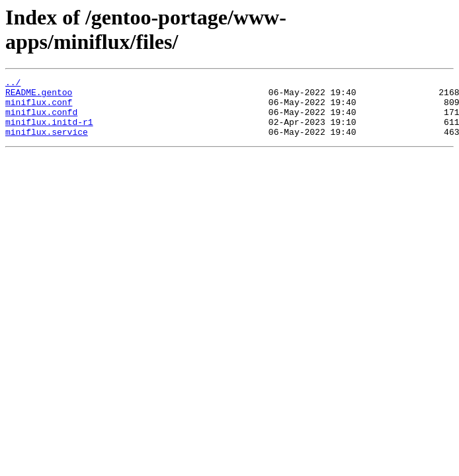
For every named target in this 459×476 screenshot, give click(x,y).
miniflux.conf (39, 108)
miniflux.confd (41, 120)
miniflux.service (47, 143)
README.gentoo (39, 96)
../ (13, 84)
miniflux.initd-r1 (49, 132)
